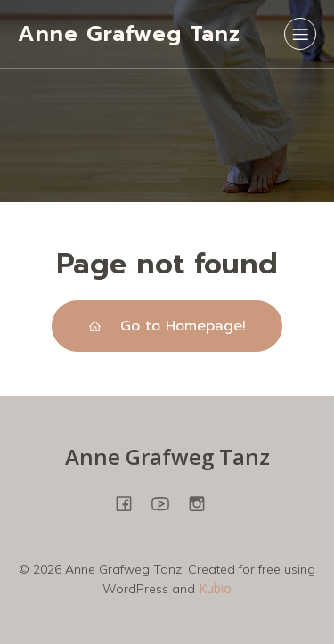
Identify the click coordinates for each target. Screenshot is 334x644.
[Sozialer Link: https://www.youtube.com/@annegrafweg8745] (167, 503)
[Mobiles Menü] (300, 34)
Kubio (215, 588)
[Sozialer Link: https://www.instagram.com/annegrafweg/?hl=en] (204, 503)
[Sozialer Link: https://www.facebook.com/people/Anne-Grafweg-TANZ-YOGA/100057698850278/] (130, 503)
